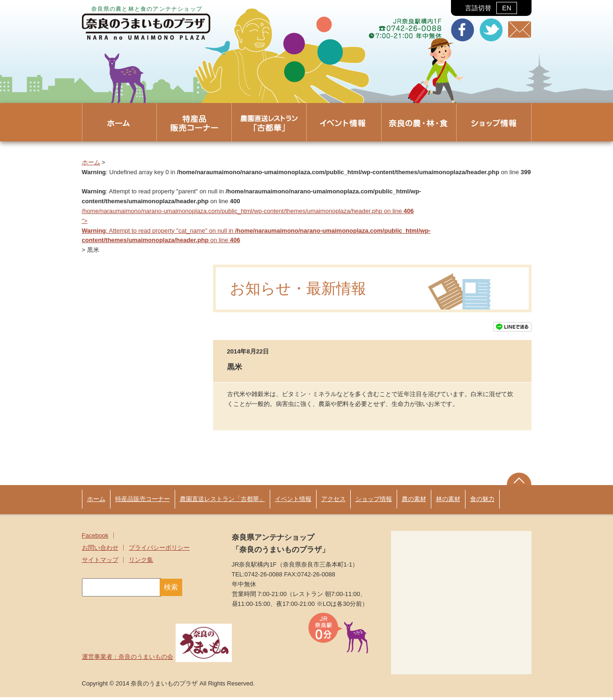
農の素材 (414, 502)
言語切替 (491, 8)
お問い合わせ (100, 550)
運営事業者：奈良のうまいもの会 (157, 659)
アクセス (333, 502)
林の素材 (448, 502)
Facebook (95, 538)
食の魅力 (482, 502)
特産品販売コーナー (143, 502)
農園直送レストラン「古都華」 (222, 502)
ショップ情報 (374, 502)
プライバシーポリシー (159, 550)
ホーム (91, 162)
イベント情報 (293, 502)
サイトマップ (100, 563)
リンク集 (141, 563)
